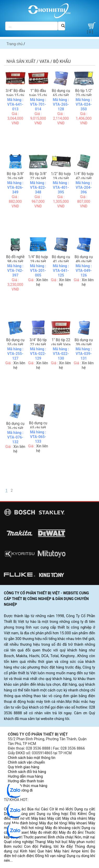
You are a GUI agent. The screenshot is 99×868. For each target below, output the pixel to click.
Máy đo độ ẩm (71, 832)
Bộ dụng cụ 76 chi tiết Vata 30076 (15, 428)
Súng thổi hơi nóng (27, 828)
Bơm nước (13, 846)
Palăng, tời (49, 846)
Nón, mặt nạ (84, 837)
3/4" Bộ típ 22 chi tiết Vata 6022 (38, 345)
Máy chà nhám (74, 818)
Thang (40, 842)
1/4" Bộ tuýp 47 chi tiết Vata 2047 (84, 178)
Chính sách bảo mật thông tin (32, 758)
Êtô (72, 814)
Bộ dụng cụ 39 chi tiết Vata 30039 (84, 345)
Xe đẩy (66, 846)
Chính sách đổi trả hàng (27, 772)
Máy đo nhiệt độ (43, 832)
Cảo (44, 809)
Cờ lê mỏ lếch (61, 809)
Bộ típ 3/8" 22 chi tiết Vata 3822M (38, 178)
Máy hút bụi (57, 842)
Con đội (31, 846)
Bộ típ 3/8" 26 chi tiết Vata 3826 (15, 178)
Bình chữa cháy (60, 837)
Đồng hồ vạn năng (50, 856)
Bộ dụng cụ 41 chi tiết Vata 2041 (61, 261)
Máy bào (38, 818)
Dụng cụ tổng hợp (52, 814)
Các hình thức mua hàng (27, 786)
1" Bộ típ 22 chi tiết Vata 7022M (61, 345)
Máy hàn (61, 851)
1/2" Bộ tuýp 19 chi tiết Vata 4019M (61, 178)
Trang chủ (15, 44)
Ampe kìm (79, 851)
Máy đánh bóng (25, 823)
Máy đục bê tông (53, 823)
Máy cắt (54, 818)
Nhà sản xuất (21, 61)
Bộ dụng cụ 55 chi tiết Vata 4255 (15, 345)
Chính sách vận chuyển (26, 762)
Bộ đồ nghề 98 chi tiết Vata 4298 (15, 261)
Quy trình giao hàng (23, 767)
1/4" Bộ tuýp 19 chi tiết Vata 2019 (38, 261)
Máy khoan (77, 823)
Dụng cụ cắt (84, 809)
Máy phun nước (81, 842)
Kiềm (82, 814)
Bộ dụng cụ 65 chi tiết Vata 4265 (61, 95)
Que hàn (45, 851)
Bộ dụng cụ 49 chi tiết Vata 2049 (84, 261)
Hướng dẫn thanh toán (26, 781)
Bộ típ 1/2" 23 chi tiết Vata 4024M (84, 95)
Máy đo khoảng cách (62, 828)
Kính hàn (27, 851)
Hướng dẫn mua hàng (25, 776)
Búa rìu (33, 809)
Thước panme (35, 837)
